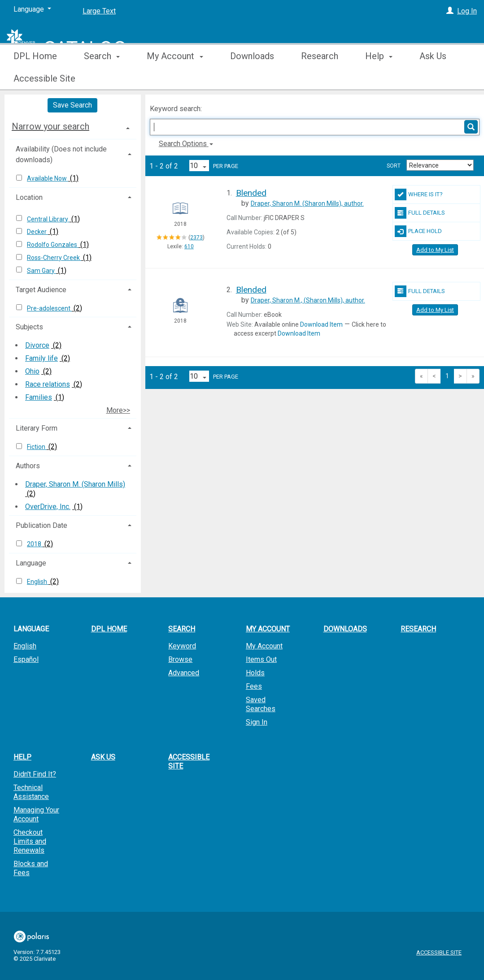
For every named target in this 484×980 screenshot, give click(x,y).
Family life (41, 358)
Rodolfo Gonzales (53, 245)
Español (26, 659)
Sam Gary (41, 271)
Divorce (37, 345)
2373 (196, 237)
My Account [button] (175, 78)
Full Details (420, 213)
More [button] (437, 78)
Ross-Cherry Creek (54, 258)
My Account (264, 646)
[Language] (32, 9)
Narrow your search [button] (50, 126)
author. (307, 203)
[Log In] (450, 11)
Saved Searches (261, 704)
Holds (255, 673)
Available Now (48, 178)
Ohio (32, 371)
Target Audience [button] (41, 290)
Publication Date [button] (41, 525)
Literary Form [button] (37, 428)
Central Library (48, 219)
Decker (37, 232)
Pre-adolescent (49, 308)
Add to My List (435, 250)
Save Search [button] (72, 105)
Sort (394, 166)
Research (320, 78)
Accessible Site (189, 762)
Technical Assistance (31, 792)
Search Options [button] (186, 144)
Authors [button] (28, 466)
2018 (35, 544)
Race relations (48, 384)
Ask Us (103, 757)
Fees (254, 686)
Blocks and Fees (31, 868)
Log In (467, 11)
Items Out (261, 659)
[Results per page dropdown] (199, 166)
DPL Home (35, 78)
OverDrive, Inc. (48, 507)
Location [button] (29, 197)
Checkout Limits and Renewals (30, 841)
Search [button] (102, 78)
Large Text (99, 11)
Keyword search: (177, 109)
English (38, 582)
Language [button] (31, 563)
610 (189, 246)
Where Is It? (419, 194)
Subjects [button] (29, 327)
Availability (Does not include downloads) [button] (61, 154)
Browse (180, 659)
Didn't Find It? (35, 774)
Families (39, 397)
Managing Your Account (36, 814)
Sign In (257, 722)
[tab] (73, 126)
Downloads (252, 78)
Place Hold (418, 231)
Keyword (182, 646)
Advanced (184, 673)
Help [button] (379, 78)
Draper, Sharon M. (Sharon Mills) (75, 484)
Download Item (321, 324)
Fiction (37, 447)
